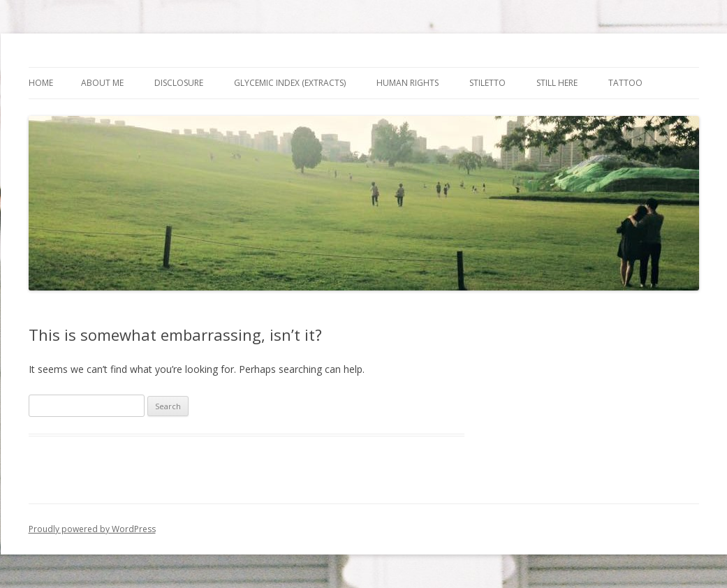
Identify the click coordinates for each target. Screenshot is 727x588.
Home (41, 83)
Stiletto (487, 83)
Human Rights (407, 83)
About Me (102, 83)
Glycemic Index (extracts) (290, 83)
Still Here (557, 83)
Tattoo (625, 83)
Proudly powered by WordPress (92, 529)
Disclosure (179, 83)
